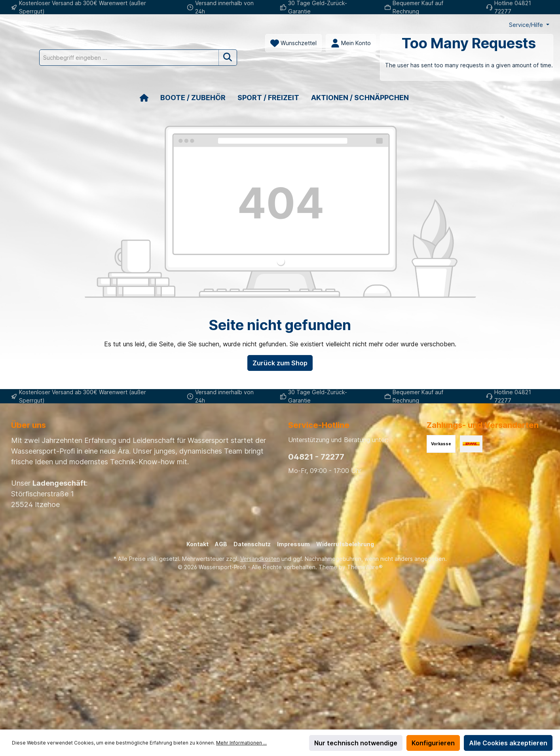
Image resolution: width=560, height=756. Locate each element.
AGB (221, 544)
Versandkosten (260, 559)
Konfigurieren (433, 743)
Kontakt (197, 544)
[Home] (150, 116)
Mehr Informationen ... (241, 743)
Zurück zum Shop (280, 381)
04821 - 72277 (316, 457)
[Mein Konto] (101, 61)
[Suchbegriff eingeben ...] (317, 43)
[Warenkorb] (216, 76)
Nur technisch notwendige (356, 743)
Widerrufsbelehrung (345, 544)
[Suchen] (415, 43)
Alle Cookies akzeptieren (508, 743)
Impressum (293, 544)
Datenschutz (252, 544)
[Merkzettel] (43, 61)
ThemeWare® (365, 567)
